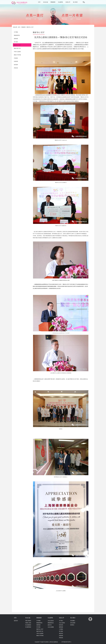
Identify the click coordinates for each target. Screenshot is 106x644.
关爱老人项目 (28, 623)
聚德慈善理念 (17, 35)
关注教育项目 (28, 627)
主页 (39, 2)
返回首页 (16, 621)
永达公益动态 (51, 621)
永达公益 (45, 2)
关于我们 (61, 621)
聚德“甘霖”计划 (17, 48)
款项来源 (16, 61)
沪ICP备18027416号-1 (66, 642)
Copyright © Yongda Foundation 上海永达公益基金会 (46, 642)
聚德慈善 (53, 2)
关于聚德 (16, 32)
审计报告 (16, 42)
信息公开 (68, 2)
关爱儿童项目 (28, 621)
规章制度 (16, 39)
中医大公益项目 (17, 52)
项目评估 (61, 633)
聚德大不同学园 (17, 55)
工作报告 (61, 629)
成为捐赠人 (73, 621)
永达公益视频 (51, 627)
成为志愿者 (73, 623)
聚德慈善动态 (51, 623)
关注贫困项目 (28, 625)
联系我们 (72, 625)
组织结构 (61, 625)
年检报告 (16, 58)
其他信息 (16, 68)
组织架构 (16, 65)
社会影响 (60, 2)
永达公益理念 (62, 623)
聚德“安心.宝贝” (17, 45)
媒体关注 (50, 625)
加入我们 (75, 2)
